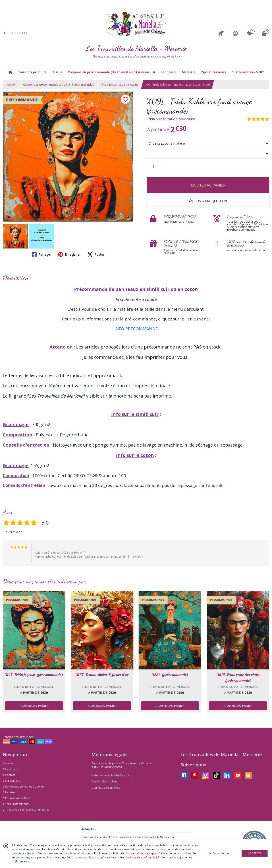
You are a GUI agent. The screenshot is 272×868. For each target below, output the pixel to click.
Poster (96, 254)
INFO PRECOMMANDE (136, 329)
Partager (42, 254)
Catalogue (10, 769)
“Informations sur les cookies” (85, 857)
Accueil (12, 85)
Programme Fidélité (16, 798)
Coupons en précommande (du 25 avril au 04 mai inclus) (59, 85)
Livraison (10, 792)
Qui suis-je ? (11, 781)
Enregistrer (69, 254)
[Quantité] (155, 166)
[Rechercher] (6, 33)
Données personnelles (106, 788)
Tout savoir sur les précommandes (26, 810)
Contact (9, 775)
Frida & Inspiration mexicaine (120, 85)
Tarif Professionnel (16, 804)
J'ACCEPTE (255, 853)
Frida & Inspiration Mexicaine (171, 119)
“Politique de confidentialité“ (142, 857)
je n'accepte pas (219, 853)
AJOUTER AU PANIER (208, 185)
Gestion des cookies (104, 781)
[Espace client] (235, 33)
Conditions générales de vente (23, 787)
